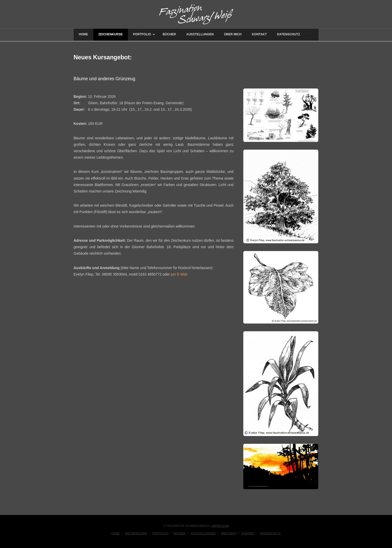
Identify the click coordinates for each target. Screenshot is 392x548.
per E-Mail (179, 274)
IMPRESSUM (220, 526)
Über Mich (229, 533)
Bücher (180, 533)
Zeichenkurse (136, 533)
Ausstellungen (203, 533)
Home (115, 533)
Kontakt (248, 533)
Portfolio (160, 533)
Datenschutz (270, 533)
